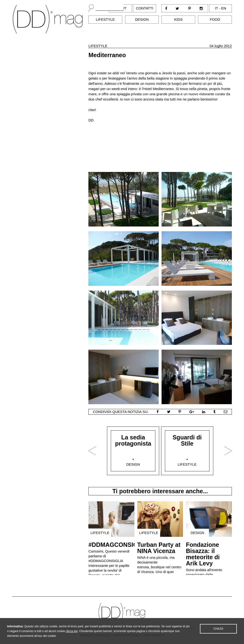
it (216, 8)
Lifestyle (105, 19)
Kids (178, 19)
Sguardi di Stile (187, 440)
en (224, 8)
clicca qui (72, 637)
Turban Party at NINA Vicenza (159, 548)
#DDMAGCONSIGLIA (118, 545)
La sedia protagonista (133, 440)
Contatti (145, 8)
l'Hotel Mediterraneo (158, 89)
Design (142, 19)
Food (215, 19)
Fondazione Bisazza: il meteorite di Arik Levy (203, 554)
